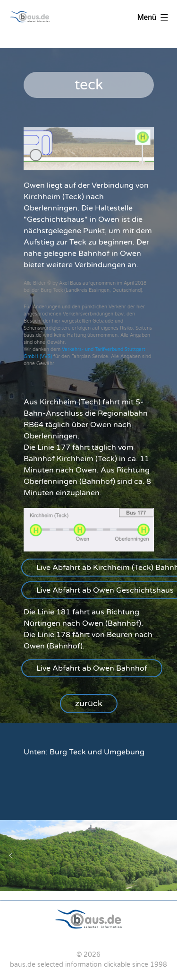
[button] (92, 668)
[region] (88, 385)
